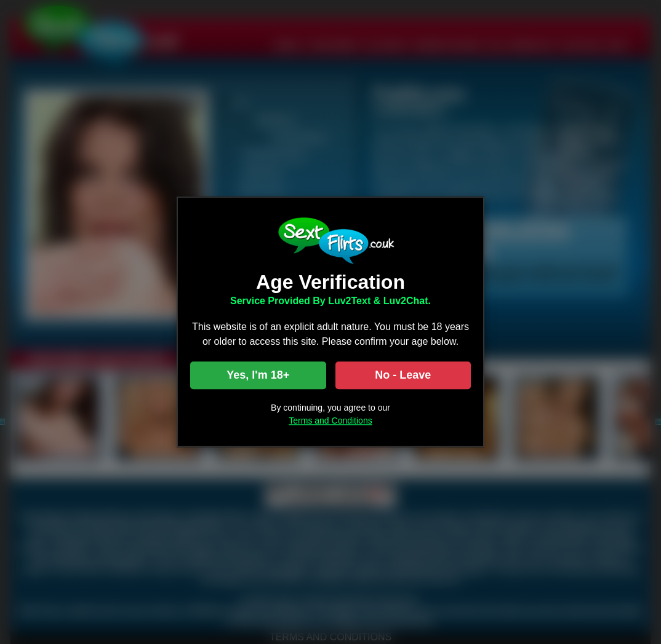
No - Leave (403, 376)
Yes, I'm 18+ (258, 376)
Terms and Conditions (330, 421)
